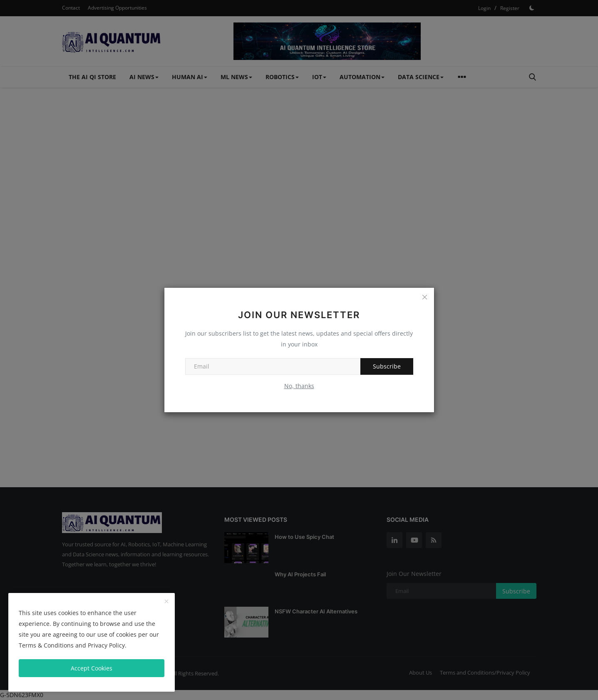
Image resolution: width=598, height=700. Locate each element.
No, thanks (299, 386)
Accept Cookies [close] (92, 668)
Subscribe (387, 366)
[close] (166, 602)
